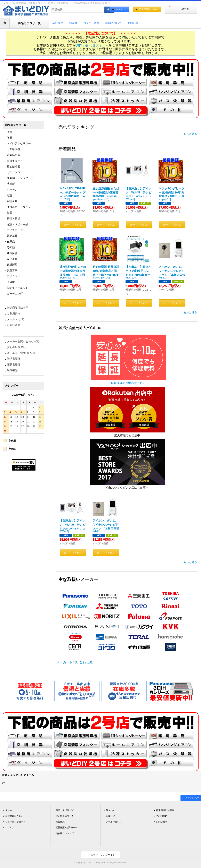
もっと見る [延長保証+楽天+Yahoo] (190, 562)
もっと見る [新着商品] (190, 312)
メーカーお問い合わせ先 (74, 662)
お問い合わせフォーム (92, 45)
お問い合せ (14, 325)
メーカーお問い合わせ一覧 (23, 341)
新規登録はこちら (148, 9)
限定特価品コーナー (66, 816)
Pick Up (110, 810)
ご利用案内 (14, 313)
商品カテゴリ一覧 (65, 810)
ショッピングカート (15, 822)
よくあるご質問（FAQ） (22, 353)
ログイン (120, 9)
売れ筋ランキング (65, 833)
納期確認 (12, 370)
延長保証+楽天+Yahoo (67, 827)
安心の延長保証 (16, 347)
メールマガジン (16, 319)
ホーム (9, 810)
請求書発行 (14, 359)
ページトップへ (193, 798)
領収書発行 (14, 365)
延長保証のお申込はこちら (128, 383)
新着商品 (60, 822)
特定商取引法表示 (18, 308)
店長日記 (110, 816)
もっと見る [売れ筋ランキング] (190, 134)
